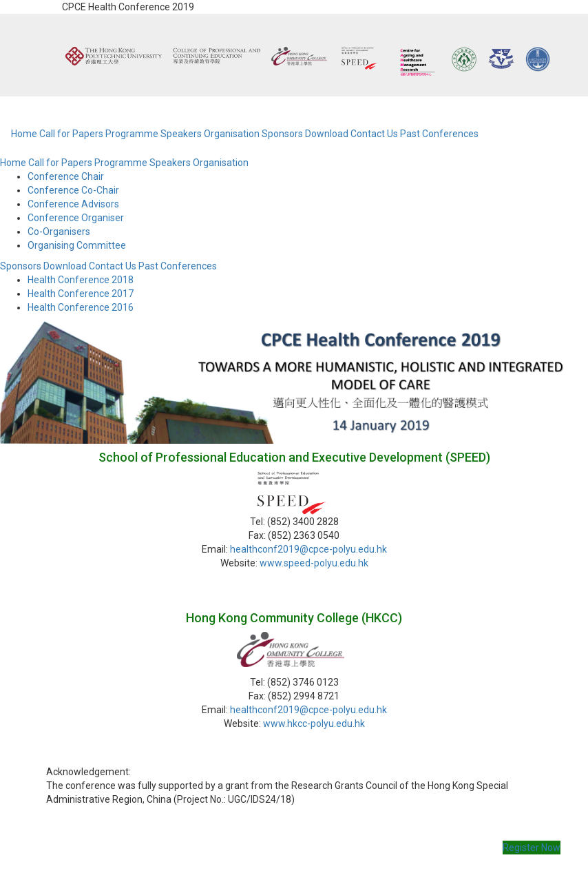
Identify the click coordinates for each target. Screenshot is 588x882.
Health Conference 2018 (81, 280)
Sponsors (282, 134)
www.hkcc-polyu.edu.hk (314, 724)
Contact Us (374, 134)
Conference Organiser (76, 218)
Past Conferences (439, 134)
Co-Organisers (59, 232)
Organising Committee (77, 245)
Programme (132, 134)
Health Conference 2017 (81, 294)
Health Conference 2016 (81, 307)
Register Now (532, 848)
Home (24, 134)
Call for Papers (71, 134)
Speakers (181, 134)
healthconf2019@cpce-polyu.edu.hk (308, 549)
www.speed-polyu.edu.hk (314, 563)
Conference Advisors (73, 204)
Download (327, 134)
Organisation (232, 134)
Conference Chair (66, 176)
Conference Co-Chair (73, 190)
